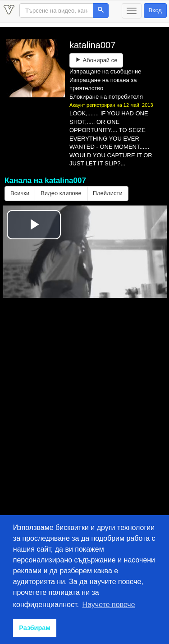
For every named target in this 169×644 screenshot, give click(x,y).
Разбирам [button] (35, 628)
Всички (20, 193)
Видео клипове (61, 193)
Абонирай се (96, 60)
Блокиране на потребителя (106, 97)
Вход (155, 10)
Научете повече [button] (109, 605)
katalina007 (92, 45)
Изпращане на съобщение (105, 71)
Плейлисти (108, 193)
